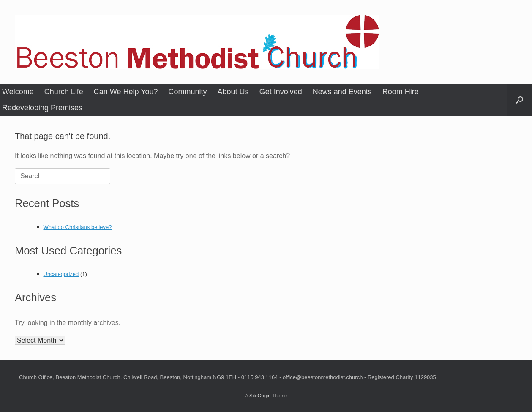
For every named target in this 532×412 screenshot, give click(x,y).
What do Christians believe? (78, 227)
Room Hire (401, 92)
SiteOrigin (260, 396)
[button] (520, 100)
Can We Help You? (126, 92)
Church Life (64, 92)
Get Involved (281, 92)
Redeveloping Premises (42, 108)
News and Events (342, 92)
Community (188, 92)
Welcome (18, 92)
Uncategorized (61, 274)
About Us (233, 92)
